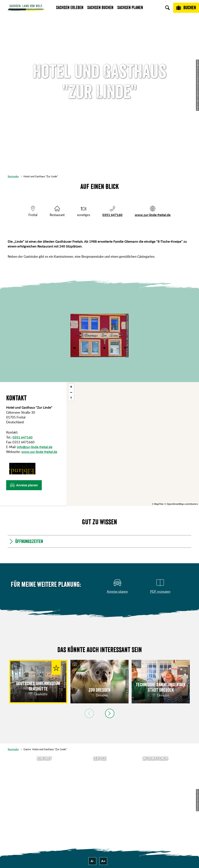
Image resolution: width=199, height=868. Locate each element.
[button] (24, 485)
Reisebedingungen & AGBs (155, 804)
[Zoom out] (71, 392)
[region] (133, 444)
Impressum (155, 780)
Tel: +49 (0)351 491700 (44, 767)
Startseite (13, 176)
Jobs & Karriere (155, 773)
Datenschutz (155, 786)
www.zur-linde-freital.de (153, 215)
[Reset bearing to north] (71, 398)
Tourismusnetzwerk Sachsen (155, 795)
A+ (103, 861)
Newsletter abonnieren (99, 773)
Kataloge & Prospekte (100, 793)
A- (92, 861)
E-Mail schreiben (44, 773)
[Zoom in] (71, 387)
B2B (99, 786)
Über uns (155, 767)
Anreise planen (100, 767)
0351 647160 (112, 215)
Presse (100, 780)
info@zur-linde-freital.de (35, 447)
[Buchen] (186, 8)
